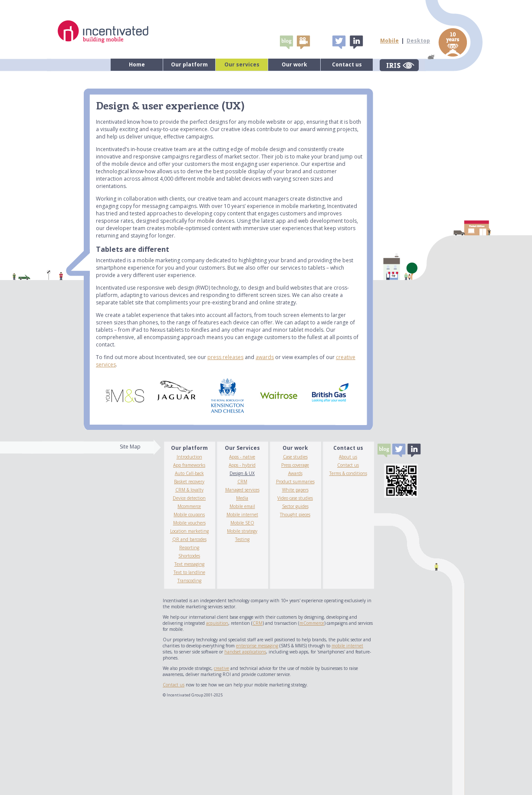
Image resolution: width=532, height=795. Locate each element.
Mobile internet (242, 515)
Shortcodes (189, 556)
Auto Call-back (189, 473)
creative (222, 668)
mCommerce (312, 623)
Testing (242, 539)
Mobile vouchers (189, 523)
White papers (295, 490)
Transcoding (189, 581)
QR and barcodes (189, 539)
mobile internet (347, 646)
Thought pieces (295, 515)
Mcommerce (189, 506)
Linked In (356, 42)
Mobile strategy (242, 531)
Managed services (242, 490)
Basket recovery (189, 482)
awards (265, 357)
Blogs (286, 42)
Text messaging (189, 564)
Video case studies (295, 498)
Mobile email (242, 506)
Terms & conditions (348, 473)
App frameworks (189, 465)
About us (348, 457)
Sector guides (295, 506)
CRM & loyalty (189, 490)
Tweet (339, 42)
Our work (294, 64)
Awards (295, 473)
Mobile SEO (242, 523)
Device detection (189, 498)
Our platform (189, 64)
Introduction (189, 457)
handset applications (245, 652)
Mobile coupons (189, 515)
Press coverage (295, 465)
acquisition (217, 623)
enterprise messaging (257, 646)
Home (137, 64)
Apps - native (242, 457)
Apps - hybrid (242, 465)
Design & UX (242, 473)
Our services (242, 64)
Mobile (389, 41)
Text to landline (189, 572)
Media (242, 498)
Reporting (189, 548)
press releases (225, 357)
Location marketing (189, 531)
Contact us (347, 64)
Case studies (295, 457)
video (303, 42)
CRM (242, 482)
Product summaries (295, 482)
